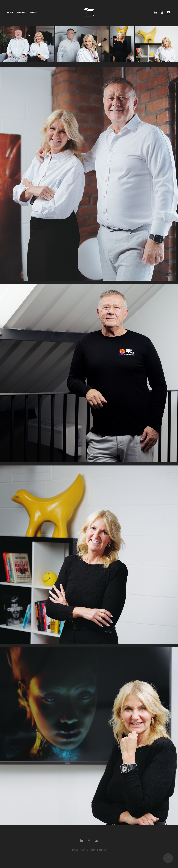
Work (10, 12)
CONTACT (21, 12)
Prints (33, 12)
